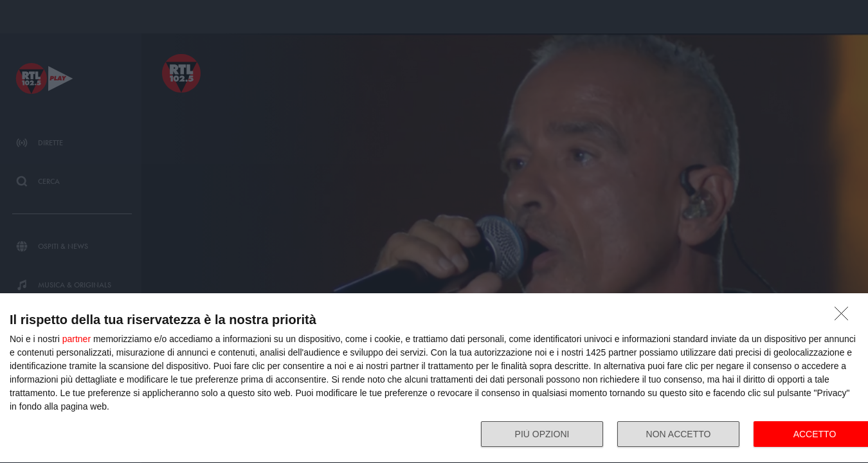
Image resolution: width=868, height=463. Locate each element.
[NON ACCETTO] (845, 317)
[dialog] (434, 378)
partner (77, 339)
